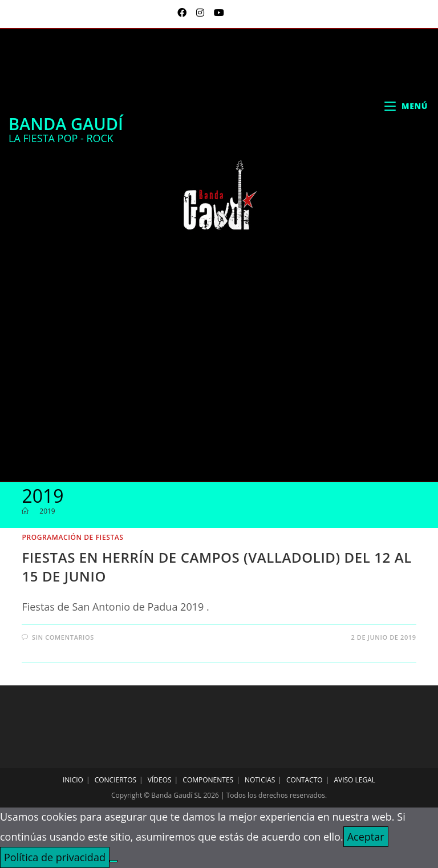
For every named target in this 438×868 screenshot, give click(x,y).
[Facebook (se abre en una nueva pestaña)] (183, 13)
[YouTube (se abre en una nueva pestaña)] (217, 13)
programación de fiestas (72, 537)
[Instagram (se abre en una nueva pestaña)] (202, 13)
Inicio (73, 780)
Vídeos (160, 780)
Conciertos (115, 780)
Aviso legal (354, 780)
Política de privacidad (55, 857)
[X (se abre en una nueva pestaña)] (169, 13)
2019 (47, 511)
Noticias (260, 780)
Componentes (208, 780)
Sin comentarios (63, 637)
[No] (113, 861)
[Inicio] (25, 511)
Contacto (305, 780)
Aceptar (366, 837)
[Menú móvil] (406, 106)
